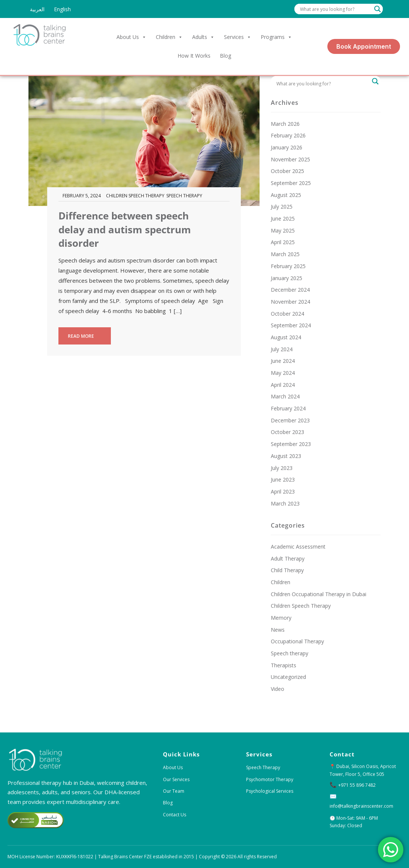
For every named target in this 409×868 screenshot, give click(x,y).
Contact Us (175, 815)
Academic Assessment (298, 547)
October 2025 (287, 171)
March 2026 (285, 124)
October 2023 (287, 432)
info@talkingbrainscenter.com (361, 806)
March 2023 (285, 503)
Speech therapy (184, 196)
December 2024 (290, 290)
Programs (276, 37)
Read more (85, 336)
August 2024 (286, 337)
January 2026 (287, 147)
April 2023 (283, 491)
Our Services (176, 779)
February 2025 (288, 266)
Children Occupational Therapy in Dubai (319, 594)
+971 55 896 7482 (357, 785)
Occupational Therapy (297, 641)
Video (278, 689)
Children (169, 37)
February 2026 (288, 135)
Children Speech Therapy (135, 196)
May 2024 (283, 373)
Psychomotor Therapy (270, 779)
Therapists (284, 665)
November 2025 (290, 159)
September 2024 (291, 325)
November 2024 (290, 302)
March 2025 (285, 254)
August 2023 (286, 456)
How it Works (194, 56)
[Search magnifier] (378, 9)
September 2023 (291, 444)
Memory (281, 618)
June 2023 (283, 479)
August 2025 (286, 195)
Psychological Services (270, 791)
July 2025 (282, 207)
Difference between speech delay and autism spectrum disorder (125, 229)
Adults (203, 37)
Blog (225, 56)
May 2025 (283, 230)
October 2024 (287, 314)
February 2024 (288, 408)
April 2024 (283, 385)
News (278, 630)
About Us (131, 37)
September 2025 (291, 183)
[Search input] (335, 9)
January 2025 (287, 278)
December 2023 (290, 420)
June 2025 (283, 218)
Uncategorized (288, 677)
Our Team (174, 791)
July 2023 (282, 468)
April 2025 (283, 242)
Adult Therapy (288, 559)
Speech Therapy (263, 767)
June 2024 (283, 361)
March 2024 (285, 396)
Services (238, 37)
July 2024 (282, 349)
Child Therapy (287, 570)
